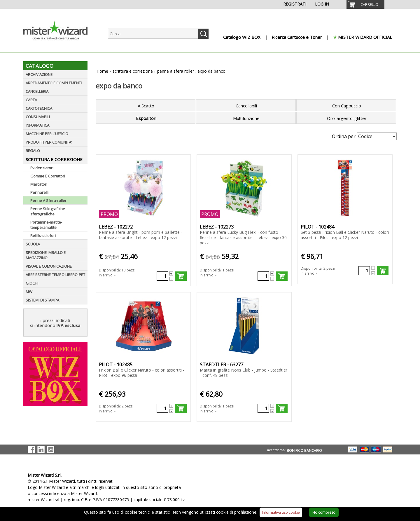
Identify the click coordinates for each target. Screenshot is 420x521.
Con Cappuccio (347, 106)
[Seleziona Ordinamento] (377, 136)
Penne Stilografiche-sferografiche (48, 211)
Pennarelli (39, 192)
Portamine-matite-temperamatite (46, 225)
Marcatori (39, 184)
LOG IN (322, 4)
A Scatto (146, 106)
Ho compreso (324, 512)
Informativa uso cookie (281, 512)
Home (102, 71)
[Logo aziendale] (60, 47)
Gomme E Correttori (48, 176)
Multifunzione (246, 118)
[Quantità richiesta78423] (162, 276)
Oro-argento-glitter (347, 118)
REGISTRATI (295, 4)
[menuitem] (365, 4)
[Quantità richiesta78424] (263, 276)
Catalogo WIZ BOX (242, 37)
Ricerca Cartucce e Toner (297, 37)
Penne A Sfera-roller (48, 201)
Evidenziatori (42, 168)
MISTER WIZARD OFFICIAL (365, 37)
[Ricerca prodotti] (153, 34)
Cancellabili (246, 106)
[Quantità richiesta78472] (162, 408)
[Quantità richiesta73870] (263, 408)
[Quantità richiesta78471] (364, 271)
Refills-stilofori (43, 236)
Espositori (146, 118)
